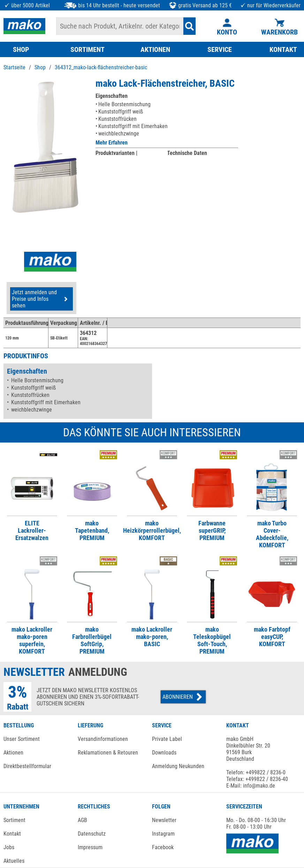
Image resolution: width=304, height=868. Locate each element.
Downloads (164, 753)
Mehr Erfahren (112, 143)
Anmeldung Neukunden (178, 766)
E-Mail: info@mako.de (251, 786)
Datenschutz (92, 834)
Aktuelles (14, 861)
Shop (40, 67)
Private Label (167, 739)
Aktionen (13, 753)
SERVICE (220, 49)
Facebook (163, 847)
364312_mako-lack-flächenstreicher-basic (101, 67)
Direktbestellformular (27, 766)
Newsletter (164, 820)
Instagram (163, 834)
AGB (82, 820)
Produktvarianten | (116, 153)
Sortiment (14, 820)
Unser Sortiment (22, 739)
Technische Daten (187, 153)
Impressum (90, 847)
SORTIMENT (88, 49)
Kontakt (12, 834)
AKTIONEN (155, 49)
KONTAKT (283, 49)
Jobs (9, 847)
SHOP (21, 49)
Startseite (14, 67)
